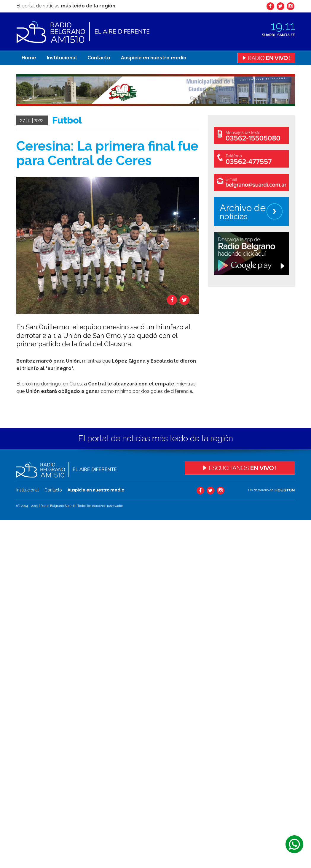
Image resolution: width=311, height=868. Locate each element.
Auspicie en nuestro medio (154, 58)
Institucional (62, 58)
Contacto (99, 58)
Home (29, 58)
